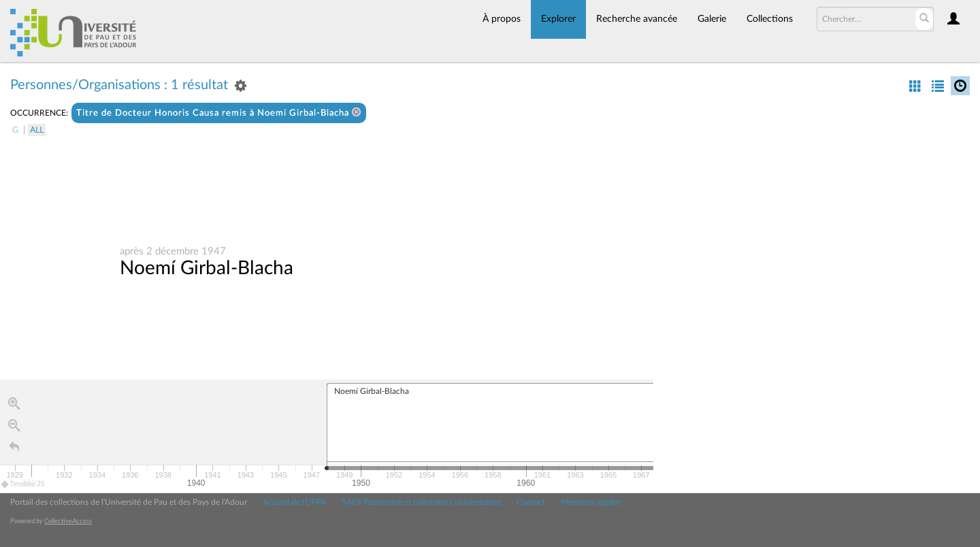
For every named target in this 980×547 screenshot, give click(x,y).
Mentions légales (591, 502)
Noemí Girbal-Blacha (207, 269)
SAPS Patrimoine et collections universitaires (421, 502)
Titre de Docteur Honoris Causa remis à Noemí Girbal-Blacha (219, 113)
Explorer (558, 19)
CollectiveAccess (68, 521)
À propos (502, 19)
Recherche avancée (637, 19)
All (37, 130)
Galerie (712, 19)
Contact (531, 502)
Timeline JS (23, 485)
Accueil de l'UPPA (294, 502)
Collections (770, 19)
